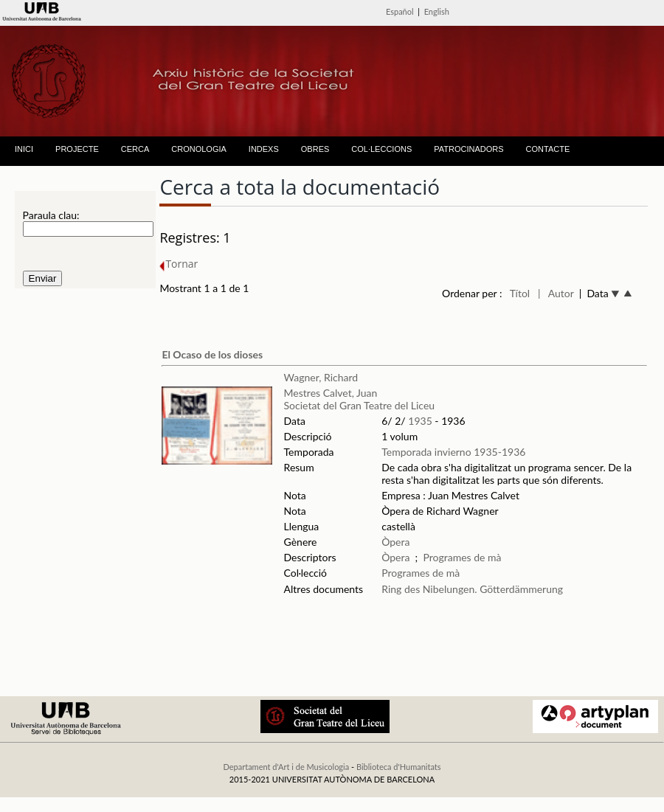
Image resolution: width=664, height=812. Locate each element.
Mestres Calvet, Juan (331, 393)
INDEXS (264, 149)
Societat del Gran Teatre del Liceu (360, 405)
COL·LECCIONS (381, 149)
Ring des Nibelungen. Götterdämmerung (472, 589)
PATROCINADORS (468, 149)
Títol (520, 293)
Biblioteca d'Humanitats (399, 767)
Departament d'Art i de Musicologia (286, 767)
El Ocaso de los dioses (212, 354)
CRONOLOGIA (199, 149)
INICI (24, 149)
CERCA (135, 149)
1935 (420, 421)
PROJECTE (77, 149)
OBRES (315, 149)
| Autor (556, 293)
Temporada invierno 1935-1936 (453, 452)
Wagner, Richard (321, 377)
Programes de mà (462, 557)
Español (400, 11)
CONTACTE (548, 149)
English (437, 11)
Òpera (395, 542)
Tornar (179, 264)
